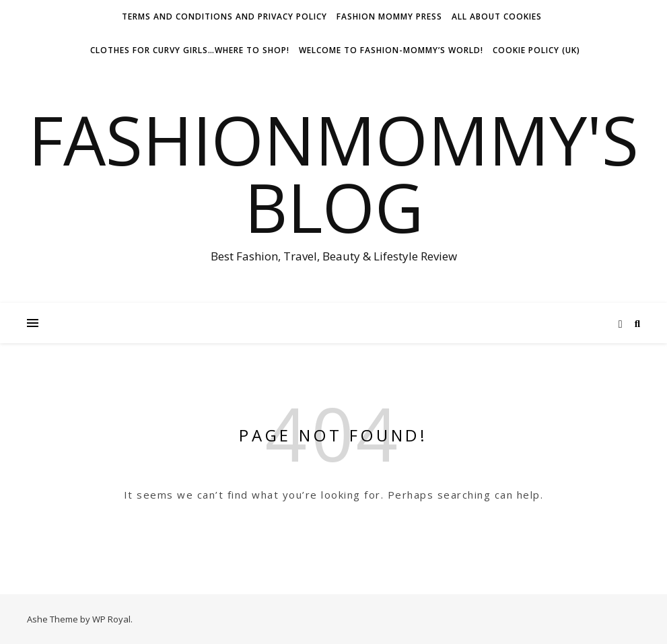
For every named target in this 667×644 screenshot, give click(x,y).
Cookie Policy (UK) (536, 50)
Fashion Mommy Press (389, 16)
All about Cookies (497, 16)
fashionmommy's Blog (333, 173)
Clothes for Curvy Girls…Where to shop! (190, 50)
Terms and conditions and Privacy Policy (224, 16)
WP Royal (111, 619)
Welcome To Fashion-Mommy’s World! (391, 50)
